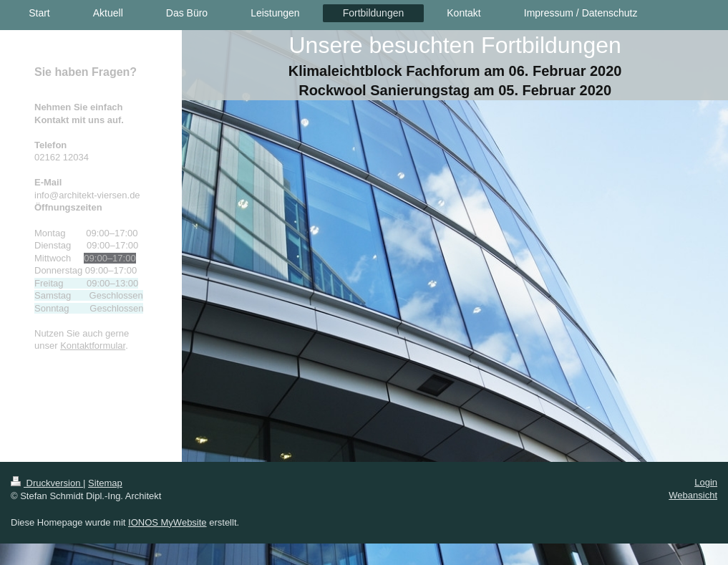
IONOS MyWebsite (168, 522)
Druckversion (47, 483)
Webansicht (693, 495)
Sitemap (105, 483)
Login (706, 482)
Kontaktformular (93, 346)
